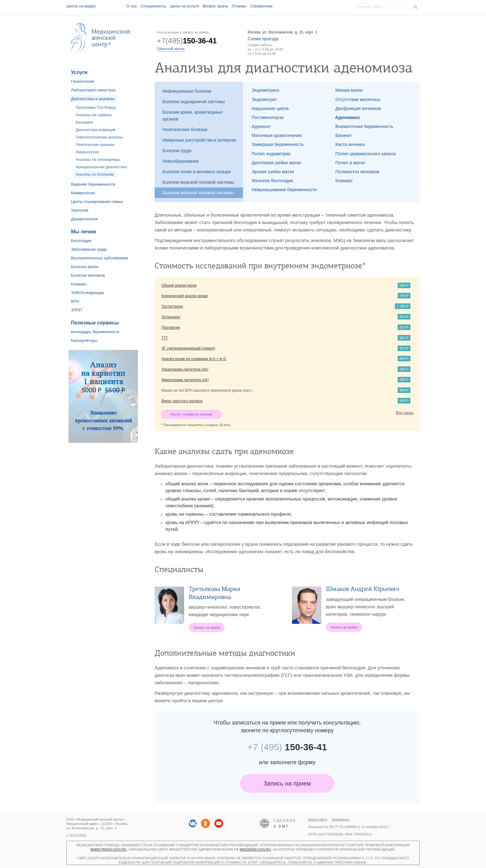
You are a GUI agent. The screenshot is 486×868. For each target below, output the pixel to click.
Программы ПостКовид (96, 108)
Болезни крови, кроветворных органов (192, 116)
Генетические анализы (95, 145)
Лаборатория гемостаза (93, 90)
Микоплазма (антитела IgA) (185, 380)
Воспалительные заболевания (99, 258)
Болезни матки (85, 267)
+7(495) (187, 41)
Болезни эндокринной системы (194, 102)
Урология (80, 210)
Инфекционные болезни (187, 91)
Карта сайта (318, 819)
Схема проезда (263, 39)
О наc (132, 6)
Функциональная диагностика (101, 167)
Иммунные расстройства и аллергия (199, 140)
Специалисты (153, 6)
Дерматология (84, 219)
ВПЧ (75, 301)
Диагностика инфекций (95, 130)
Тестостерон (172, 306)
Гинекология (83, 81)
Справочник (261, 6)
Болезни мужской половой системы (198, 182)
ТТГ (165, 338)
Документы (341, 819)
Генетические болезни (185, 130)
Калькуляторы (84, 340)
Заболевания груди (89, 249)
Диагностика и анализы (93, 99)
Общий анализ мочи (179, 285)
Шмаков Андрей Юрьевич (363, 589)
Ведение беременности (93, 184)
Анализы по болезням (95, 174)
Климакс (79, 284)
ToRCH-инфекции (87, 293)
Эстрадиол (171, 317)
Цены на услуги (184, 6)
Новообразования (181, 161)
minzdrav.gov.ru (255, 849)
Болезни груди (177, 151)
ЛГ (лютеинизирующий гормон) (188, 348)
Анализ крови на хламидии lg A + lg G (194, 359)
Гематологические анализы (99, 137)
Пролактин (171, 328)
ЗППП (77, 310)
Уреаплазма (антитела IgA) (185, 369)
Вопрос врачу (215, 6)
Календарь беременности (95, 332)
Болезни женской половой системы (198, 193)
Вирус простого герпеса (182, 401)
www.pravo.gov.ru (109, 849)
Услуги (79, 72)
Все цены (405, 413)
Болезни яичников (88, 275)
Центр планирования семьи (97, 202)
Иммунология (87, 152)
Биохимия (84, 122)
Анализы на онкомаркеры (98, 160)
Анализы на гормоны (94, 115)
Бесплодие (81, 241)
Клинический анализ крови (185, 296)
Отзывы (239, 6)
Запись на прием (287, 783)
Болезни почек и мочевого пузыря (197, 172)
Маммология (83, 193)
